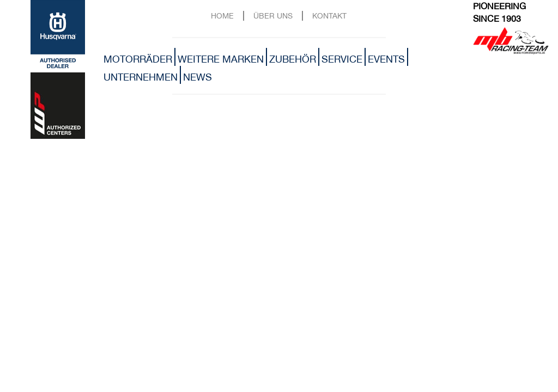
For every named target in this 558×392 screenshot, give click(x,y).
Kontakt (329, 16)
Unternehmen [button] (141, 77)
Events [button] (386, 59)
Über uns (273, 16)
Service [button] (342, 59)
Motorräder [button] (138, 59)
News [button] (198, 77)
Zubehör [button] (293, 59)
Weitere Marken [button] (221, 59)
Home (222, 16)
